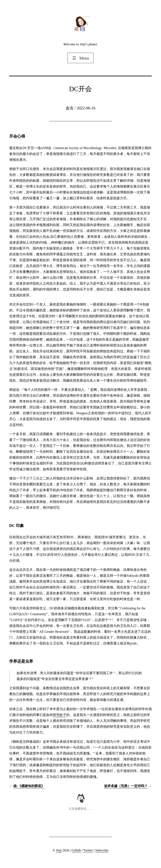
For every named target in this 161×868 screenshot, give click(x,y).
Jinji (59, 850)
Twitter (88, 850)
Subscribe (102, 850)
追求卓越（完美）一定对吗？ (126, 786)
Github (76, 850)
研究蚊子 (60, 715)
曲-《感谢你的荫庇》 (29, 786)
